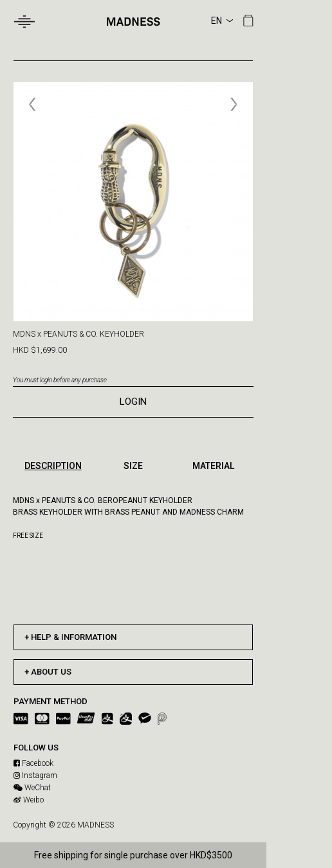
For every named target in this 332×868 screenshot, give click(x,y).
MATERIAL (213, 466)
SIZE (133, 466)
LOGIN (133, 402)
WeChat (32, 788)
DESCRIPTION (53, 466)
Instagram (35, 775)
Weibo (29, 800)
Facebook (33, 763)
